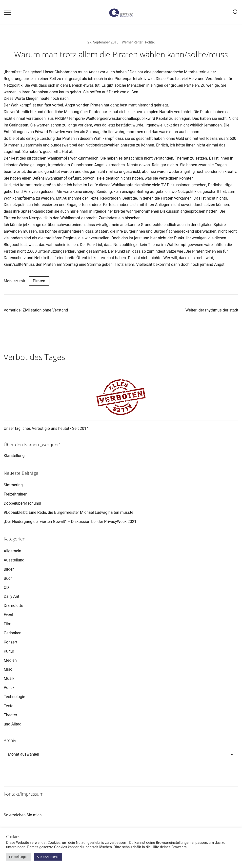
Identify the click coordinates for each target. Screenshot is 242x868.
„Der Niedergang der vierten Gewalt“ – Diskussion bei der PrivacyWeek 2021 (70, 522)
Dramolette (13, 606)
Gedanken (12, 633)
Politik (150, 42)
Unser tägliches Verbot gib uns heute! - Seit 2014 (46, 428)
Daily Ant (11, 596)
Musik (9, 678)
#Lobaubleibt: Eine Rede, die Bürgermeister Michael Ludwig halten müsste (69, 512)
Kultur (9, 651)
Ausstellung (14, 560)
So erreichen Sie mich (23, 815)
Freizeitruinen (16, 494)
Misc (8, 669)
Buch (8, 578)
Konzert (10, 642)
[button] (6, 338)
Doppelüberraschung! (22, 503)
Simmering (13, 485)
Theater (10, 715)
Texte (9, 706)
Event (9, 615)
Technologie (14, 697)
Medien (10, 660)
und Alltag (13, 724)
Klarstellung (14, 456)
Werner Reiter (132, 42)
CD (6, 588)
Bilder (9, 569)
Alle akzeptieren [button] (48, 857)
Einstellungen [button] (19, 857)
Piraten (39, 281)
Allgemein (12, 551)
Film (8, 624)
